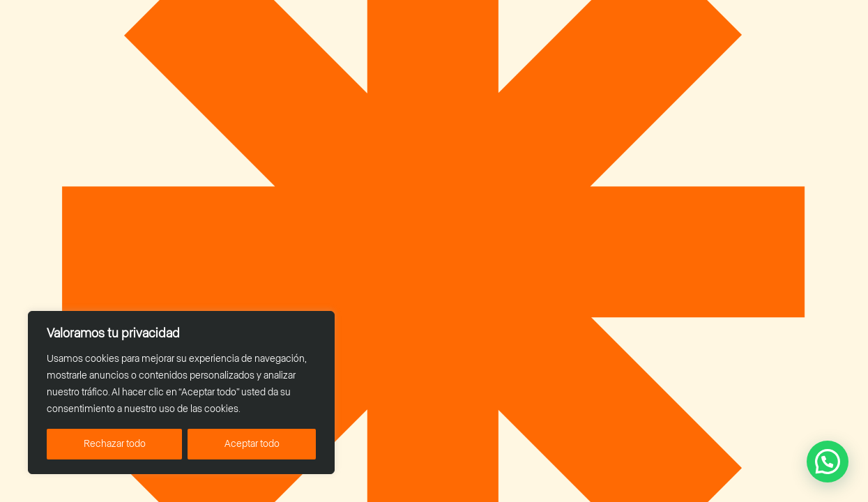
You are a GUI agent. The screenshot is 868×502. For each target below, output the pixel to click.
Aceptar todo (252, 444)
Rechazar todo (115, 444)
